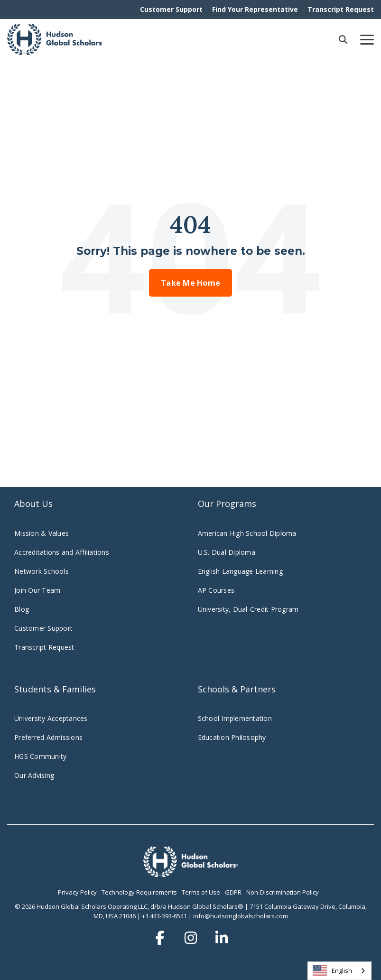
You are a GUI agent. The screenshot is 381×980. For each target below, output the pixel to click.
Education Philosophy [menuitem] (232, 737)
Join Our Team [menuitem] (37, 590)
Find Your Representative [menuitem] (255, 9)
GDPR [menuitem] (233, 892)
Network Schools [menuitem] (42, 571)
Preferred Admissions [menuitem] (48, 737)
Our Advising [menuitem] (34, 775)
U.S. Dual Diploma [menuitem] (227, 552)
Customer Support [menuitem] (171, 9)
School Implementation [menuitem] (235, 718)
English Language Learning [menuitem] (240, 571)
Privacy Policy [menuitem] (77, 892)
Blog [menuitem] (22, 609)
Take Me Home (190, 283)
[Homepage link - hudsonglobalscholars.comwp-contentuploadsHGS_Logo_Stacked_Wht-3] (191, 872)
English (332, 971)
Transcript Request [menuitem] (341, 9)
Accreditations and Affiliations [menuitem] (62, 552)
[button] (367, 39)
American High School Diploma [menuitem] (247, 533)
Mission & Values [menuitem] (42, 533)
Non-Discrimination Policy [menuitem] (283, 892)
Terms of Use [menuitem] (201, 892)
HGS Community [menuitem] (40, 756)
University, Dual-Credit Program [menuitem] (248, 609)
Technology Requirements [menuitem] (139, 892)
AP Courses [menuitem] (216, 590)
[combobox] (339, 971)
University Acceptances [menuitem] (51, 718)
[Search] (343, 39)
